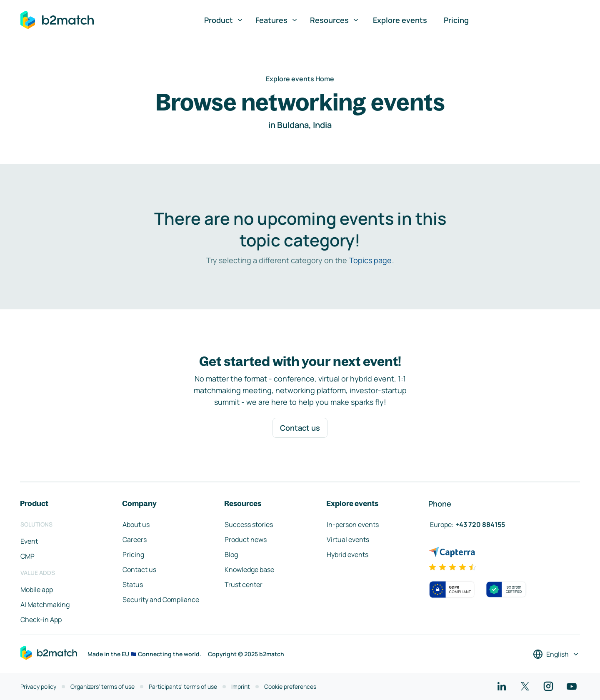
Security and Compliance (161, 600)
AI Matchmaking (45, 605)
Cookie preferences (290, 686)
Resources (335, 20)
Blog (231, 554)
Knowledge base (249, 570)
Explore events (400, 20)
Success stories (249, 524)
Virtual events (348, 539)
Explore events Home (300, 79)
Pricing (456, 20)
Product (224, 20)
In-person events (353, 524)
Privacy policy (38, 686)
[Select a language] (556, 654)
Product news (246, 539)
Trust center (244, 585)
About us (136, 524)
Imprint (241, 686)
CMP (27, 556)
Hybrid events (347, 554)
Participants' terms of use (183, 686)
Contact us (300, 428)
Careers (135, 539)
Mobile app (37, 590)
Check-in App (41, 620)
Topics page (370, 260)
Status (133, 585)
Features (277, 20)
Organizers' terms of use (102, 686)
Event (29, 541)
